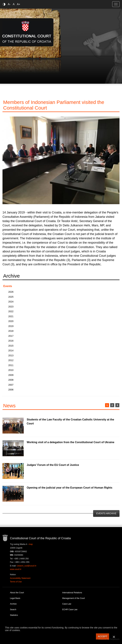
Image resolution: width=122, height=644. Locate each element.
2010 (11, 370)
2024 (11, 302)
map (31, 544)
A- (9, 4)
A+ (19, 4)
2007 (11, 385)
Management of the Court (74, 598)
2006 (11, 390)
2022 (11, 311)
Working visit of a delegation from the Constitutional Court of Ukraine (71, 442)
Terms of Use (16, 582)
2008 (11, 380)
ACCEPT (103, 636)
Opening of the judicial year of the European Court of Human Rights (70, 488)
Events (8, 286)
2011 (11, 365)
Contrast (5, 4)
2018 (11, 331)
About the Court (17, 593)
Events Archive (106, 513)
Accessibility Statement (20, 578)
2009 (11, 375)
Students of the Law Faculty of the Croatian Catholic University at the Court (70, 422)
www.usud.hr (16, 569)
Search (13, 610)
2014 (11, 351)
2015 (11, 346)
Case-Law (67, 604)
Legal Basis (15, 598)
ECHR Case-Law (70, 610)
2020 (11, 321)
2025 (11, 297)
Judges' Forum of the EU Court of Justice (53, 465)
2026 (11, 292)
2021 (11, 316)
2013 (11, 355)
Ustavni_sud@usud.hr (27, 566)
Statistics (14, 615)
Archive (13, 604)
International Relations (72, 593)
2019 (11, 326)
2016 (11, 341)
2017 (11, 336)
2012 (11, 360)
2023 (11, 307)
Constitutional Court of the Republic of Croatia (27, 32)
